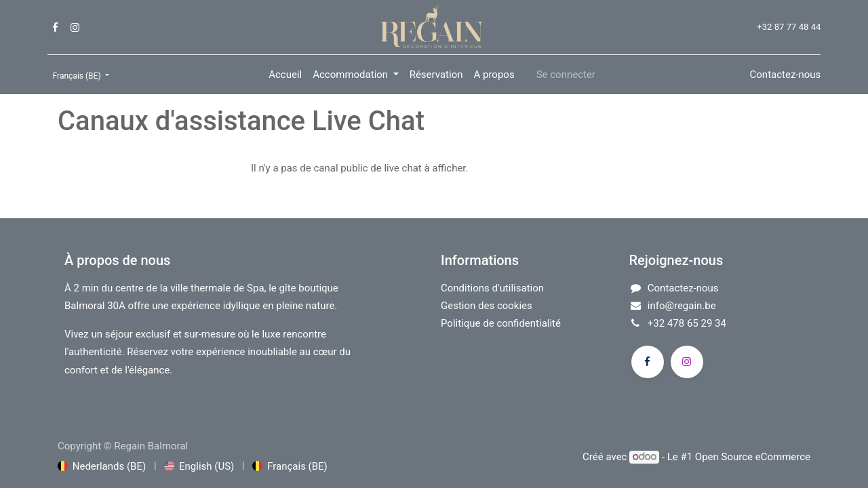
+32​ (657, 323)
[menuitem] (285, 75)
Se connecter (566, 75)
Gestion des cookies (487, 306)
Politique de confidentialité (501, 323)
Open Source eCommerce (753, 457)
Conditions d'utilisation (492, 288)
